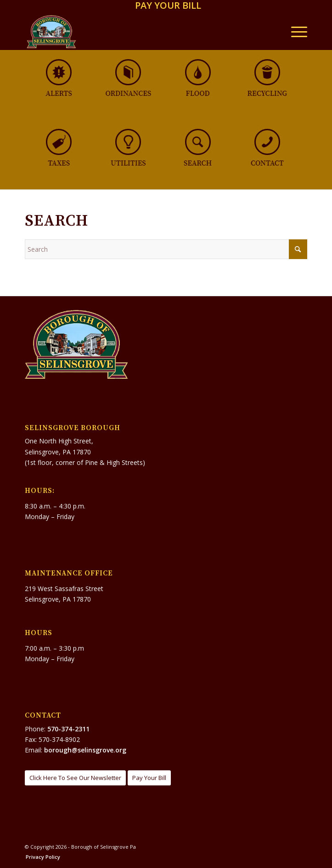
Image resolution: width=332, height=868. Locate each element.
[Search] (166, 249)
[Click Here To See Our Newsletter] (75, 778)
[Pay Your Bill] (149, 778)
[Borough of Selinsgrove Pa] (138, 32)
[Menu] (295, 32)
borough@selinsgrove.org (85, 750)
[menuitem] (168, 6)
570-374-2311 (68, 729)
